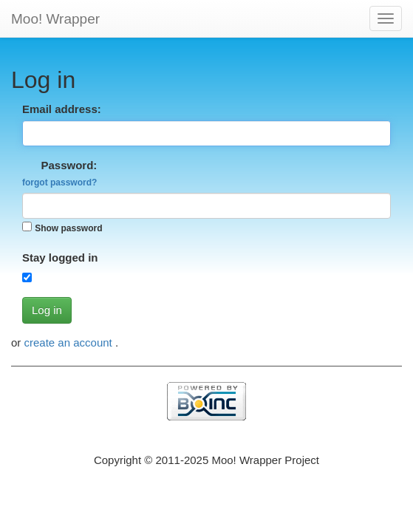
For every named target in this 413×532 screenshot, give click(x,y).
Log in (47, 310)
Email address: (62, 109)
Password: (59, 173)
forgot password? (59, 183)
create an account (70, 342)
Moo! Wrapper (55, 19)
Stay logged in (60, 258)
